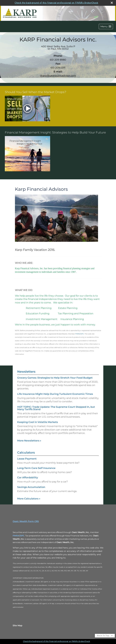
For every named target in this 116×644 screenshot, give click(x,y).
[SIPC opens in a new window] (82, 334)
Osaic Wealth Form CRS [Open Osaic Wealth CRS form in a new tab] (26, 521)
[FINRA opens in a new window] (78, 334)
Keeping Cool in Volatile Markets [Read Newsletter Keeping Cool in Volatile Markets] (38, 422)
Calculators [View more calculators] (26, 453)
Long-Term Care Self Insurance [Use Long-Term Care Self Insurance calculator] (36, 468)
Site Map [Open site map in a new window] (18, 625)
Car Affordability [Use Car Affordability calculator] (28, 477)
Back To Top (105, 636)
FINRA (16, 536)
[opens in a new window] (27, 109)
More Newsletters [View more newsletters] (29, 441)
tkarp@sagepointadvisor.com (58, 76)
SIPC (22, 536)
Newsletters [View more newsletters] (26, 372)
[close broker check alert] (112, 3)
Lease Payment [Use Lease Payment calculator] (27, 459)
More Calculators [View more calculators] (29, 499)
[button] (106, 26)
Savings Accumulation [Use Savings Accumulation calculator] (31, 487)
